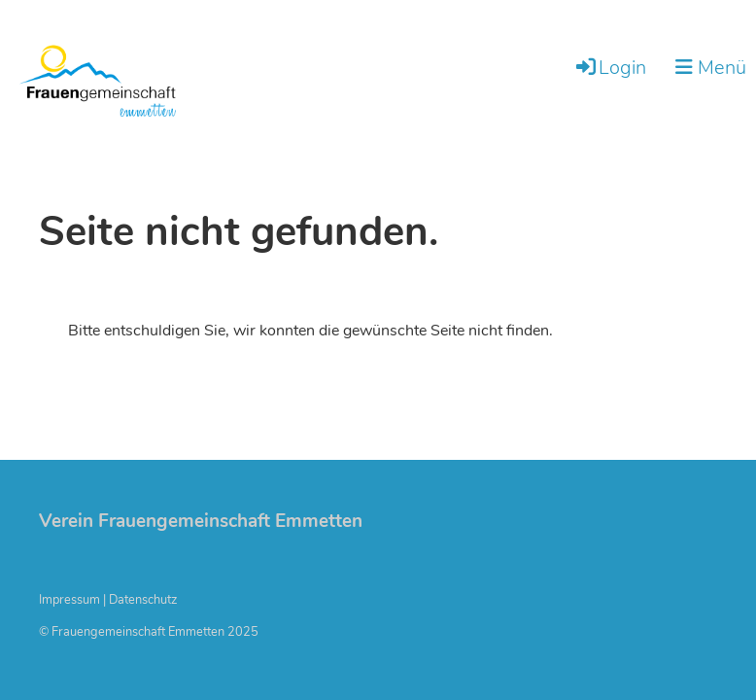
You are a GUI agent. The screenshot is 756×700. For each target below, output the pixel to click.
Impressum (69, 600)
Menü (711, 68)
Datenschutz (143, 600)
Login (610, 68)
